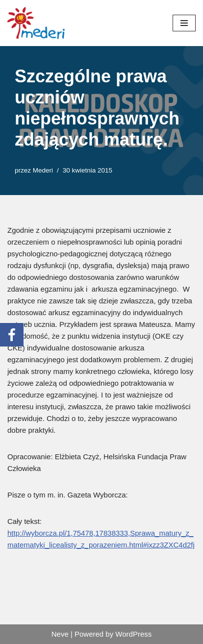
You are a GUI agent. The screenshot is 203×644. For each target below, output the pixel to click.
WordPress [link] (133, 634)
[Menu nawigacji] (184, 23)
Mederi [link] (43, 170)
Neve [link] (60, 634)
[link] (37, 23)
